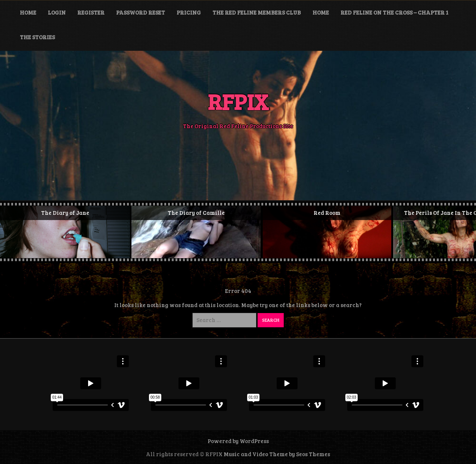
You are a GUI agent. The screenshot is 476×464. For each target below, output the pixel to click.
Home (28, 12)
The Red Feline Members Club (257, 12)
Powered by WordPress (238, 441)
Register (91, 12)
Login (57, 12)
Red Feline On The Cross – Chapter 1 (394, 12)
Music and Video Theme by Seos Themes (277, 454)
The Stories (37, 37)
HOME (321, 12)
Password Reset (141, 12)
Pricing (189, 12)
